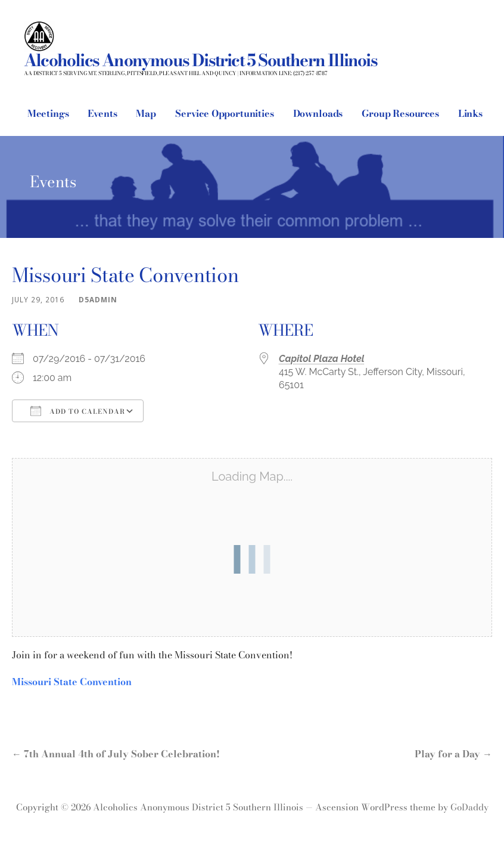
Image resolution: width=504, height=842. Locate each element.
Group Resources (400, 113)
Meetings (48, 113)
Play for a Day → (453, 754)
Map (146, 113)
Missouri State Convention (72, 682)
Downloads (318, 113)
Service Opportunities (225, 113)
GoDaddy (469, 807)
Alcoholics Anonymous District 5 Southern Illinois (200, 60)
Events (102, 113)
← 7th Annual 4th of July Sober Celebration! (116, 754)
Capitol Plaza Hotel (322, 359)
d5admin (98, 299)
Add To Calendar (78, 411)
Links (470, 113)
